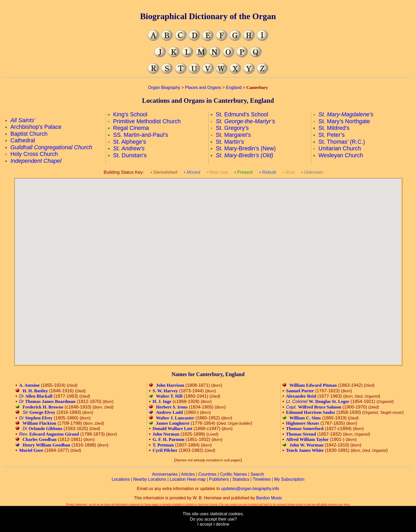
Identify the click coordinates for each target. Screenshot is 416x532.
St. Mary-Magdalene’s (346, 114)
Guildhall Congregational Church (51, 147)
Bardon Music (269, 498)
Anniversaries (165, 474)
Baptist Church (29, 134)
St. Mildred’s (334, 128)
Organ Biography (164, 88)
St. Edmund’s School (242, 114)
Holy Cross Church (34, 154)
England (234, 88)
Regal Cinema (131, 128)
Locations (121, 479)
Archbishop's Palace (36, 127)
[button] (218, 284)
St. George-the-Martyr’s (245, 121)
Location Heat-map (188, 479)
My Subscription (289, 479)
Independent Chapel (36, 161)
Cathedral (23, 141)
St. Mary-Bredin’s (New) (246, 148)
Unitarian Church (340, 148)
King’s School (130, 114)
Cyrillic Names (233, 474)
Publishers (219, 479)
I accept (205, 524)
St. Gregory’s (232, 128)
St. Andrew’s (129, 148)
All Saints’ (23, 120)
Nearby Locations (150, 479)
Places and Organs (203, 88)
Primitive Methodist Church (147, 121)
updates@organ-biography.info (250, 489)
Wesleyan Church (341, 155)
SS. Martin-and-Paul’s (140, 135)
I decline (221, 524)
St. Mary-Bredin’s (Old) (244, 155)
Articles (188, 474)
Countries (207, 474)
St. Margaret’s (233, 135)
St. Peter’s (331, 135)
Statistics (241, 479)
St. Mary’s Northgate (344, 121)
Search (257, 474)
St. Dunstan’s (130, 155)
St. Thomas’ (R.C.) (342, 142)
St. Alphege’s (129, 142)
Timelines (262, 479)
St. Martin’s (230, 142)
